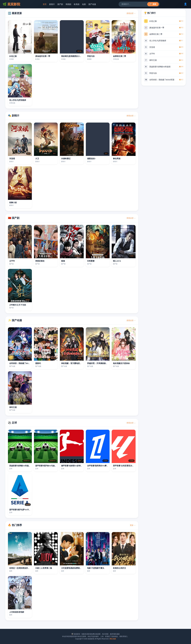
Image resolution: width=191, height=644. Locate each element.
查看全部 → (131, 13)
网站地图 (113, 639)
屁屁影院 (11, 4)
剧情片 (52, 4)
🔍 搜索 (153, 4)
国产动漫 (92, 4)
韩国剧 (68, 4)
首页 (45, 4)
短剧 (84, 4)
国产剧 (60, 4)
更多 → (133, 525)
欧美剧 (77, 4)
